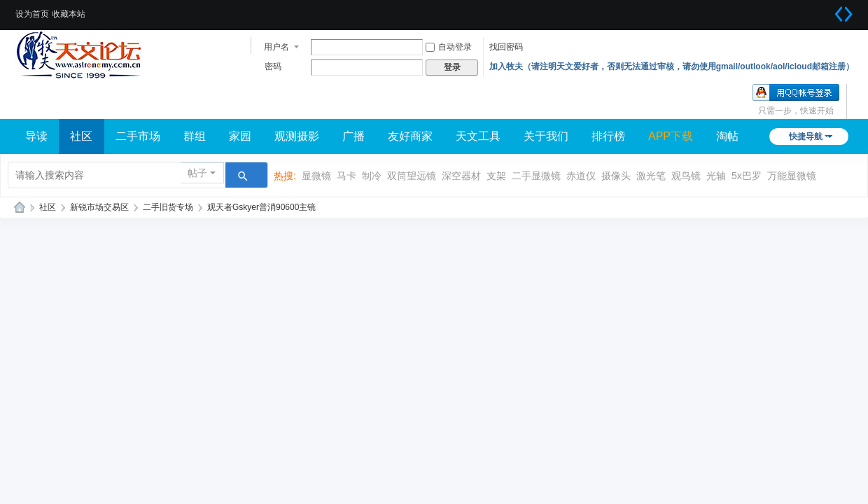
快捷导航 (806, 136)
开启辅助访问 (826, 10)
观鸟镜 (686, 176)
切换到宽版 (843, 14)
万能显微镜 (792, 176)
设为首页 (32, 14)
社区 (81, 136)
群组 (195, 136)
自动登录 (449, 47)
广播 (353, 136)
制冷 (372, 176)
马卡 (346, 176)
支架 (496, 176)
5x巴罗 (747, 176)
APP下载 (671, 136)
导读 (36, 136)
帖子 (197, 173)
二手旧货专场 (168, 207)
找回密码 (506, 47)
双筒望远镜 (412, 176)
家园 (240, 136)
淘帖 (727, 136)
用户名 (276, 47)
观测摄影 (297, 136)
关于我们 (546, 136)
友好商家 (410, 136)
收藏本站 (69, 14)
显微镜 (316, 176)
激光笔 (651, 176)
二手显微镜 (536, 176)
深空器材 (461, 176)
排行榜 (608, 136)
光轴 (716, 176)
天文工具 (478, 136)
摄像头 (616, 176)
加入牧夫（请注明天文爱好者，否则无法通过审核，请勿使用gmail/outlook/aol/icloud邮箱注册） (672, 66)
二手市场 (138, 136)
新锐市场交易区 (99, 207)
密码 (273, 66)
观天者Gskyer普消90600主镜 (261, 207)
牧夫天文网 (20, 208)
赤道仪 (581, 176)
